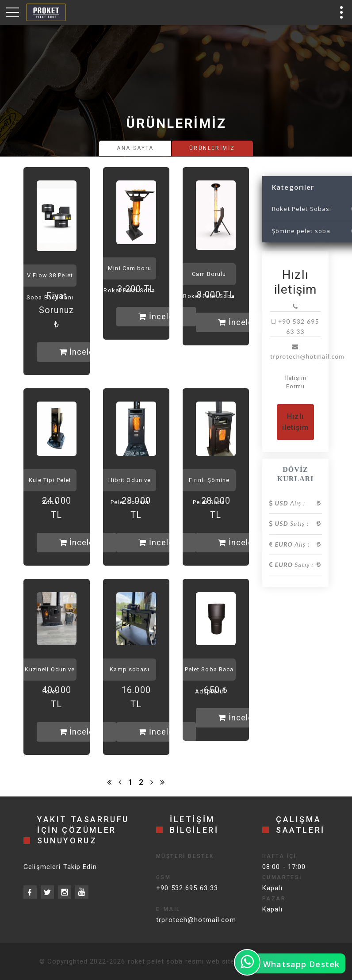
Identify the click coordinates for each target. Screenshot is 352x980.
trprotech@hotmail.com (196, 920)
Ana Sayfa (135, 148)
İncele (77, 352)
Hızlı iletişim (296, 422)
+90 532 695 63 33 (187, 888)
